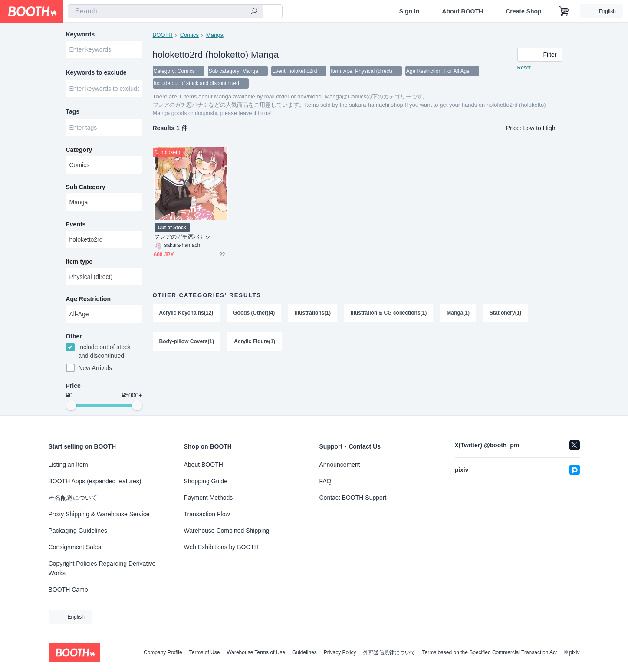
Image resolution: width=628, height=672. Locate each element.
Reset (524, 68)
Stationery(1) (505, 313)
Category (79, 150)
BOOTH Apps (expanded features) (95, 481)
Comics (189, 35)
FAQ (326, 481)
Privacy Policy (340, 652)
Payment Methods (209, 498)
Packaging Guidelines (78, 531)
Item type (79, 262)
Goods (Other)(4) (254, 313)
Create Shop (523, 11)
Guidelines (304, 652)
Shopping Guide (206, 481)
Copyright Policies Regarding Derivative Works (102, 568)
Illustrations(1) (313, 313)
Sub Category (86, 187)
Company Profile (163, 652)
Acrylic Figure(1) (255, 341)
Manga (215, 35)
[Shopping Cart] (564, 11)
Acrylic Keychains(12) (186, 313)
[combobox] (165, 11)
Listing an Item (68, 465)
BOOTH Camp (68, 590)
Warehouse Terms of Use (256, 652)
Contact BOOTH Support (353, 498)
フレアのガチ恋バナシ (182, 237)
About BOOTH (462, 11)
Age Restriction (88, 299)
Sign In (409, 11)
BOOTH (163, 35)
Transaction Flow (207, 514)
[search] (254, 12)
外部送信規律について (389, 652)
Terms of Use (205, 652)
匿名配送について (73, 498)
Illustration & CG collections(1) (389, 313)
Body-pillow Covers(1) (187, 341)
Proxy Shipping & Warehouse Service (99, 514)
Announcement (340, 465)
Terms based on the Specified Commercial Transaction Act (490, 652)
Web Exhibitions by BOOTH (221, 547)
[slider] (71, 405)
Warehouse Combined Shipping (227, 531)
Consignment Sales (75, 547)
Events (76, 224)
